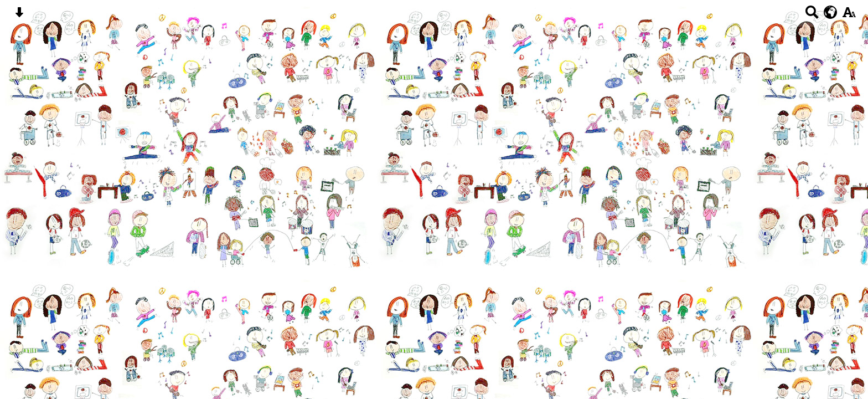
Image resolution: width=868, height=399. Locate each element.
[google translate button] (831, 12)
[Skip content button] (19, 16)
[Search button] (812, 16)
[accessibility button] (849, 16)
